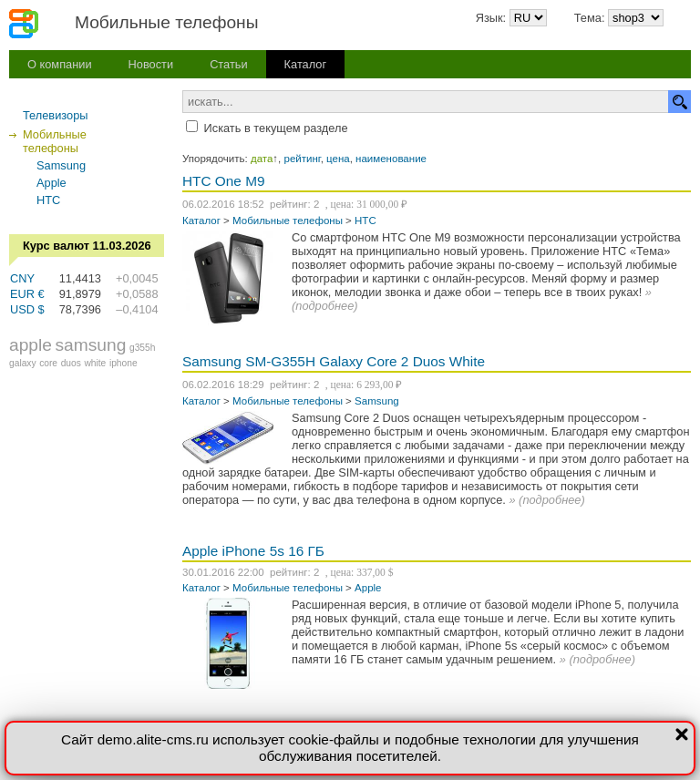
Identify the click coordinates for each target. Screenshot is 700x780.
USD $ (27, 309)
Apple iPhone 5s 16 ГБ (253, 551)
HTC (48, 200)
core (48, 363)
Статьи (228, 64)
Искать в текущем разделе (276, 128)
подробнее (324, 306)
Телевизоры (55, 115)
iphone (124, 363)
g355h (142, 348)
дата (262, 159)
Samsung (61, 165)
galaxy (23, 363)
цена (338, 159)
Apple (51, 183)
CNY (22, 278)
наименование (391, 159)
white (95, 363)
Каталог (306, 64)
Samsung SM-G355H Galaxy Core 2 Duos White (334, 361)
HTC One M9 (223, 181)
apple (31, 345)
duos (71, 363)
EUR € (27, 294)
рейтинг (303, 159)
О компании (60, 64)
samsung (91, 345)
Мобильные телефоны (288, 221)
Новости (151, 64)
